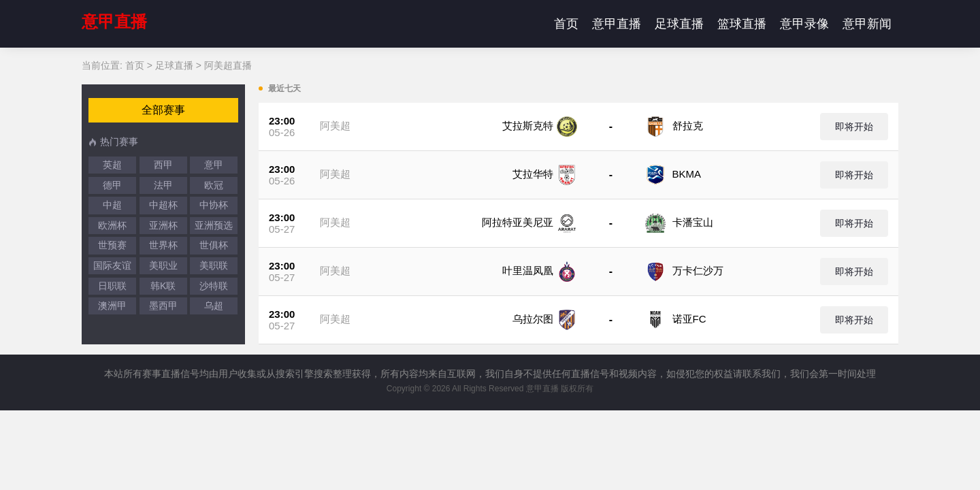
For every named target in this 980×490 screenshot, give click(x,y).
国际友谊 (112, 265)
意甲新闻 (867, 24)
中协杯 (214, 205)
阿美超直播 (228, 65)
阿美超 (335, 126)
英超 (112, 165)
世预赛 (112, 245)
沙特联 (214, 286)
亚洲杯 (163, 225)
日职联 (112, 286)
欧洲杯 (112, 225)
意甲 (214, 165)
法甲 (163, 185)
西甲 (163, 165)
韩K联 (163, 286)
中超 (112, 205)
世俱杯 (214, 245)
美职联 (214, 265)
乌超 (214, 306)
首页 (566, 24)
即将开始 (854, 127)
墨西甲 (163, 306)
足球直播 (679, 24)
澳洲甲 (112, 306)
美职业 (163, 265)
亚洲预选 (214, 225)
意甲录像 (804, 24)
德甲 (112, 185)
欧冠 (214, 185)
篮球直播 (742, 24)
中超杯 (163, 205)
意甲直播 (114, 21)
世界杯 (163, 245)
